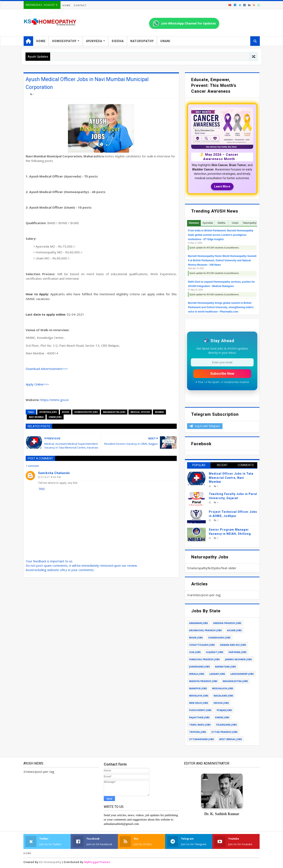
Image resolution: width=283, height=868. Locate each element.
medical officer (140, 412)
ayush (66, 412)
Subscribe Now (222, 374)
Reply (42, 489)
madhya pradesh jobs (203, 681)
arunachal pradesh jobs (206, 630)
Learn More (222, 186)
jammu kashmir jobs (238, 659)
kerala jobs (197, 674)
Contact (80, 5)
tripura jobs (198, 732)
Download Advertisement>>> (47, 369)
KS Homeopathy (50, 862)
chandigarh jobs (219, 638)
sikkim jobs (222, 717)
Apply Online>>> (37, 384)
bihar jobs (196, 638)
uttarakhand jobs (202, 739)
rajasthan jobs (199, 717)
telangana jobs (226, 725)
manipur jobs (198, 688)
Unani (165, 41)
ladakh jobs (217, 674)
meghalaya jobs (223, 688)
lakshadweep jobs (242, 674)
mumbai (159, 412)
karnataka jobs (226, 667)
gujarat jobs (215, 652)
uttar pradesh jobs (224, 732)
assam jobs (234, 630)
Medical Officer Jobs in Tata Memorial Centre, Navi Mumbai (231, 478)
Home (67, 5)
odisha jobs (221, 703)
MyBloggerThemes (97, 862)
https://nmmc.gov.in (54, 400)
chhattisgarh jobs (202, 645)
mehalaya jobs (199, 696)
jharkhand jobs (200, 667)
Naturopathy (142, 41)
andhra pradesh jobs (227, 623)
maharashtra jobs (114, 412)
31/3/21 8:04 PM (51, 477)
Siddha (118, 41)
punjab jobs (224, 710)
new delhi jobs (199, 703)
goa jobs (195, 652)
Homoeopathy (64, 41)
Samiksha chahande (54, 473)
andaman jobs (199, 623)
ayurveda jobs (48, 412)
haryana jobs (238, 652)
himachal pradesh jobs (204, 659)
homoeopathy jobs (86, 412)
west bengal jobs (231, 739)
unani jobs (55, 417)
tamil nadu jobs (200, 725)
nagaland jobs (223, 696)
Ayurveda (94, 41)
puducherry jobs (200, 710)
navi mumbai (36, 417)
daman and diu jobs (233, 645)
